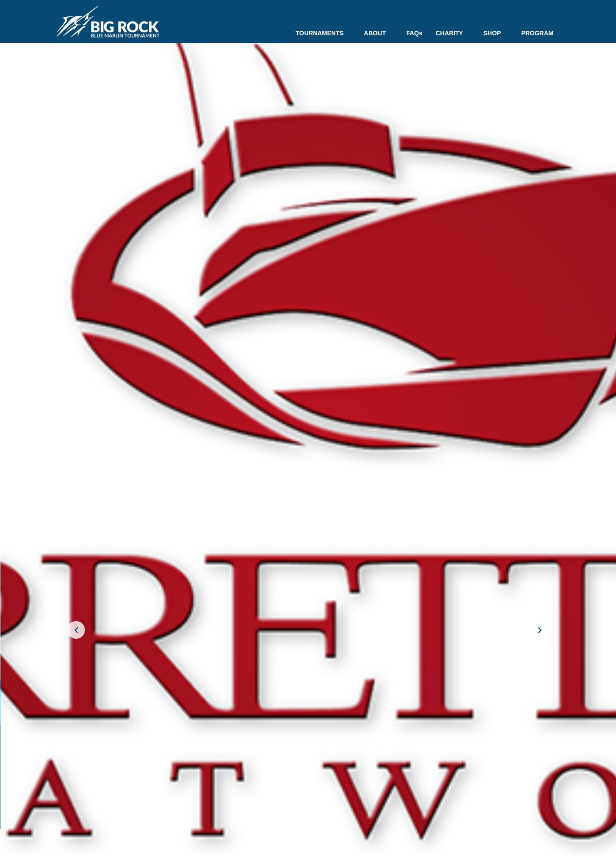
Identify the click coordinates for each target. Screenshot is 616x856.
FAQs (414, 33)
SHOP (496, 33)
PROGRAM (537, 33)
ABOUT (378, 33)
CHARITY (453, 33)
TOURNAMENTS (323, 33)
